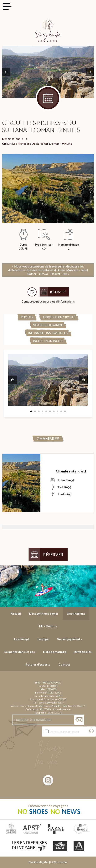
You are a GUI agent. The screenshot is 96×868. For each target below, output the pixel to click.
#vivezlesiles (83, 652)
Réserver (53, 555)
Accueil (16, 614)
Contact (64, 664)
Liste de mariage (55, 652)
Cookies (62, 862)
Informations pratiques (48, 333)
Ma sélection (48, 626)
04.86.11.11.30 (55, 713)
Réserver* (58, 292)
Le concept (22, 639)
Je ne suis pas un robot (65, 732)
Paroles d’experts (38, 664)
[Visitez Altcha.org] (91, 732)
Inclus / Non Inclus (48, 341)
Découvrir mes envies (44, 614)
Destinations (11, 139)
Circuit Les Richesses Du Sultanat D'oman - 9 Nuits (37, 144)
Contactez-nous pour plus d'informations (48, 301)
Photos (27, 317)
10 (65, 411)
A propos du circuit (59, 317)
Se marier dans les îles (20, 652)
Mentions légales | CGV (42, 862)
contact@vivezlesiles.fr (51, 703)
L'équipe (43, 639)
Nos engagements (69, 639)
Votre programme (48, 325)
